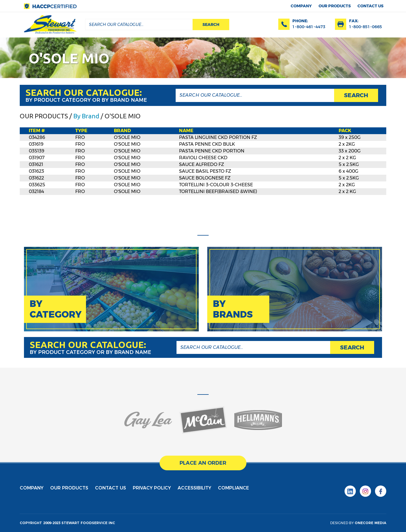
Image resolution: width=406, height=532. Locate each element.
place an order (203, 463)
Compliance (233, 488)
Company (301, 6)
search (211, 25)
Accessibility (194, 488)
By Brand (86, 116)
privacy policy (152, 488)
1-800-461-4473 (309, 27)
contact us (370, 6)
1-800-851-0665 (366, 27)
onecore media (370, 523)
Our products (335, 6)
